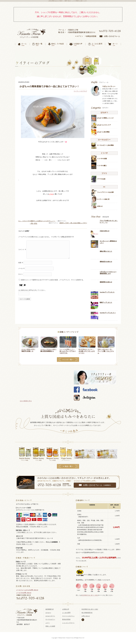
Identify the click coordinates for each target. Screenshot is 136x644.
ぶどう (48, 621)
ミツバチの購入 (102, 164)
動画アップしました (106, 301)
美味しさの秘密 (50, 625)
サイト (21, 273)
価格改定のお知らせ (106, 260)
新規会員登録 (66, 618)
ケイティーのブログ (80, 90)
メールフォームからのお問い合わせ (27, 588)
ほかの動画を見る (26, 399)
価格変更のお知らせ (106, 280)
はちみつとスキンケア (104, 123)
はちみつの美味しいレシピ (105, 116)
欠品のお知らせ (105, 229)
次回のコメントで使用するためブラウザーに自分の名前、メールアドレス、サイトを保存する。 (53, 278)
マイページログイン (68, 614)
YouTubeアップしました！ (108, 311)
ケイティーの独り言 (103, 198)
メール (21, 267)
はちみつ (48, 611)
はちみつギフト (50, 614)
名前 (21, 261)
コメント (22, 248)
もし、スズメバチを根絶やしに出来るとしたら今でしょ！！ (37, 219)
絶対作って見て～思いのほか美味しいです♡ (73, 221)
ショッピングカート (68, 621)
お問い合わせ (86, 614)
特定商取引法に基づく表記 (90, 594)
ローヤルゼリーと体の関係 (105, 144)
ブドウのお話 (101, 177)
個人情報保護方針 (87, 611)
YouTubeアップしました (107, 291)
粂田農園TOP (50, 608)
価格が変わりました (106, 250)
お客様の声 (66, 608)
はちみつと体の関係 (103, 130)
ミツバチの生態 (102, 157)
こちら (51, 192)
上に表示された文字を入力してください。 (32, 289)
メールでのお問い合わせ (24, 591)
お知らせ (100, 205)
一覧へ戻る (34, 222)
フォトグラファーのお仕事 (105, 191)
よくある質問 (66, 611)
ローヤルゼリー (50, 618)
